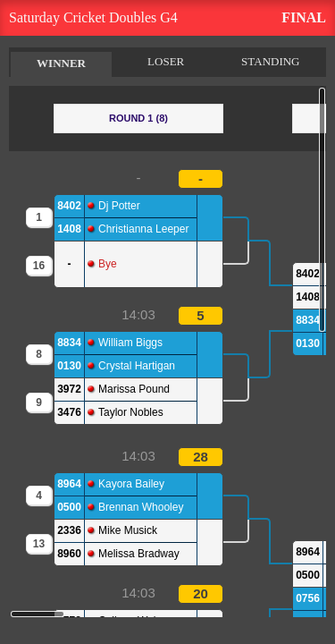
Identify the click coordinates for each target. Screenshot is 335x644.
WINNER (61, 63)
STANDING (270, 61)
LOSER (166, 61)
